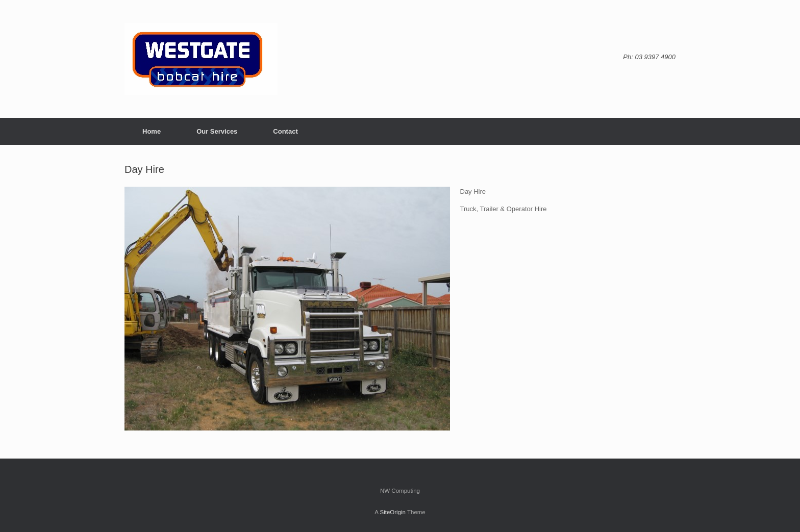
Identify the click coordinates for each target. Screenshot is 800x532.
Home (152, 131)
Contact (285, 131)
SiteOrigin (393, 512)
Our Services (217, 131)
